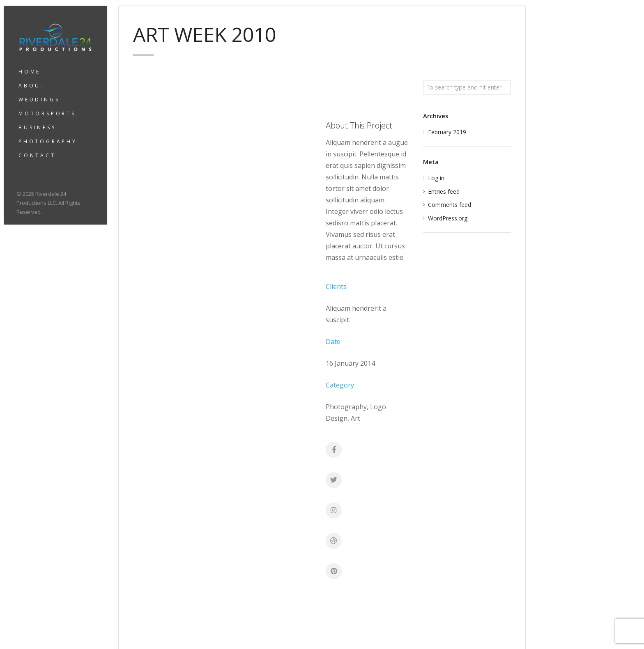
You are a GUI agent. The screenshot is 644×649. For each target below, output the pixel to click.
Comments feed (450, 205)
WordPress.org (448, 218)
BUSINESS (37, 127)
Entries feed (444, 191)
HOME (30, 72)
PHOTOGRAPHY (48, 141)
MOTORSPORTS (47, 114)
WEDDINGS (39, 100)
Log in (436, 178)
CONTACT (37, 155)
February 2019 (447, 132)
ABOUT (32, 86)
